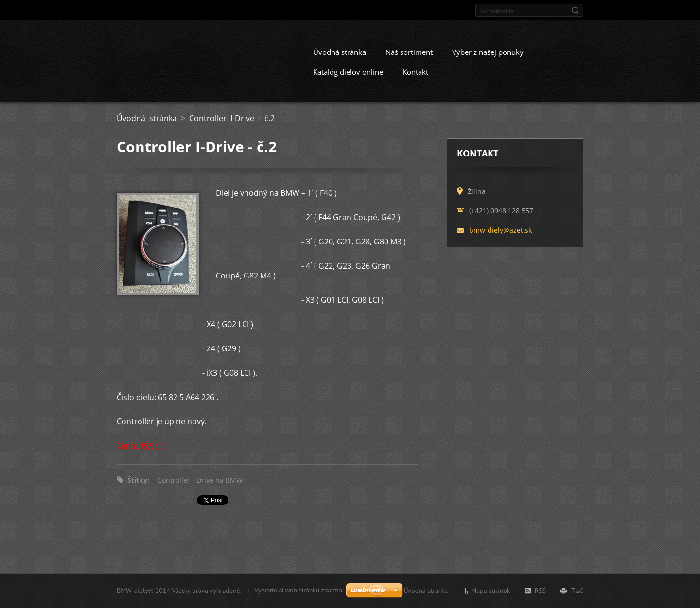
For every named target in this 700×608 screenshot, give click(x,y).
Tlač (577, 592)
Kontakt (415, 80)
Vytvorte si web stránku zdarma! (299, 592)
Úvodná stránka (340, 60)
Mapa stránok (491, 592)
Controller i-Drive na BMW (200, 488)
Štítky (137, 488)
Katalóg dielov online (348, 80)
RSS (540, 592)
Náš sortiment (409, 60)
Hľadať (575, 10)
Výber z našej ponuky (488, 60)
